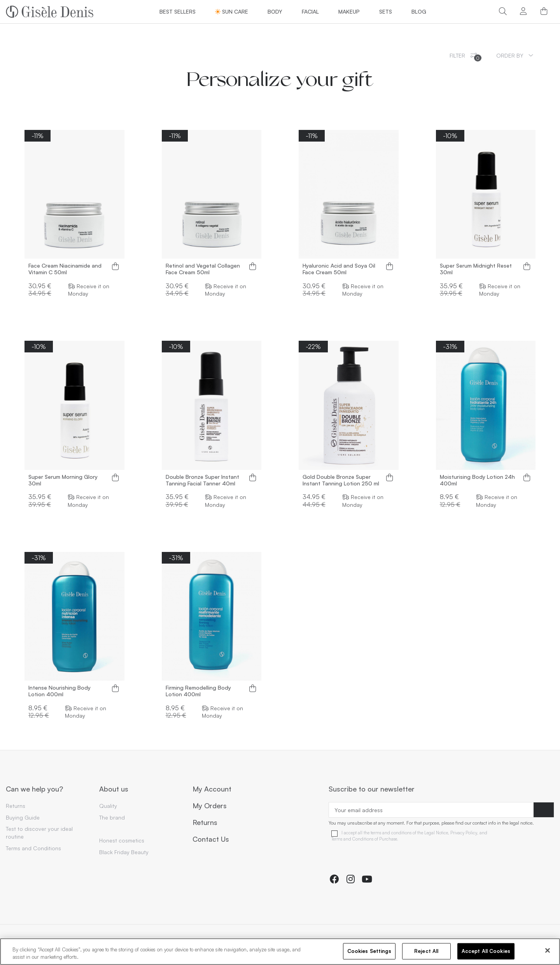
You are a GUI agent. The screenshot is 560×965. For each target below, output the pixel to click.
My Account (212, 789)
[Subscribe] (544, 810)
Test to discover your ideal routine (39, 833)
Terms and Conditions (33, 848)
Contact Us (211, 839)
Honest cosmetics (122, 840)
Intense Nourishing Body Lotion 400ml (59, 691)
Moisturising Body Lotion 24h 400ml (477, 480)
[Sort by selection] (515, 55)
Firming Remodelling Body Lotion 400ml (198, 691)
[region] (280, 952)
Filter (465, 57)
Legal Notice (436, 833)
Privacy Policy (464, 833)
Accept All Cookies (486, 951)
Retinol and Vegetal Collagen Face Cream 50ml (203, 269)
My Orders (210, 806)
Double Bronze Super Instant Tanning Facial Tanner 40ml (202, 480)
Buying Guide (23, 817)
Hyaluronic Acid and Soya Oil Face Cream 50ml (339, 269)
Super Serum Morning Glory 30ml (63, 480)
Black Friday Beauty (124, 852)
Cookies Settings (369, 951)
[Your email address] (431, 810)
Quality (108, 806)
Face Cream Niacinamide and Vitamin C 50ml (65, 269)
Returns (16, 806)
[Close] (548, 951)
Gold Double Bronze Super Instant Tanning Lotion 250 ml (341, 480)
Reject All (426, 951)
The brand (112, 817)
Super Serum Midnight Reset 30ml (476, 269)
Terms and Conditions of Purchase (364, 839)
